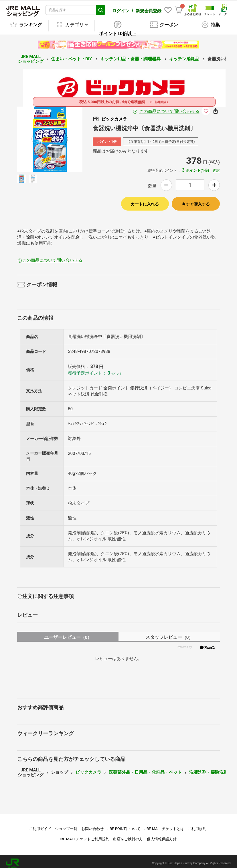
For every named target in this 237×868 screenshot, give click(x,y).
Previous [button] (36, 135)
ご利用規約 (197, 825)
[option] (50, 135)
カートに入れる (145, 200)
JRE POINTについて (124, 825)
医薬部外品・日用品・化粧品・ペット (145, 768)
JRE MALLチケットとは (164, 825)
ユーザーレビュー (68, 633)
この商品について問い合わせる (169, 107)
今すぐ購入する (196, 200)
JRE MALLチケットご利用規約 (84, 835)
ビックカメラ (88, 768)
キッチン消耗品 (185, 55)
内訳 (216, 167)
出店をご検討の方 (128, 835)
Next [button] (63, 135)
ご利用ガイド (40, 825)
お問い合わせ (92, 825)
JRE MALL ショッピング (31, 55)
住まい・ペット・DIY (72, 55)
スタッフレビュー (169, 633)
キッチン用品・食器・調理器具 (131, 55)
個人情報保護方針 (162, 835)
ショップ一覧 (66, 825)
